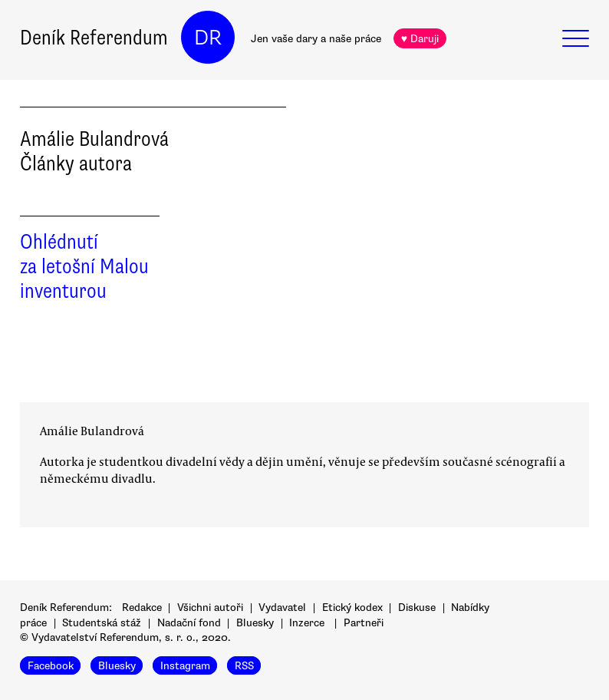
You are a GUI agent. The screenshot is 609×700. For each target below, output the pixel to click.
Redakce (142, 608)
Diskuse (417, 608)
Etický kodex (352, 608)
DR (208, 38)
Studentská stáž (102, 623)
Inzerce (307, 623)
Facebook (51, 666)
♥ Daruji (420, 39)
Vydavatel (282, 608)
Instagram (185, 666)
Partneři (364, 623)
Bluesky (255, 623)
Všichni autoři (210, 608)
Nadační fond (189, 623)
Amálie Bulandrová (92, 431)
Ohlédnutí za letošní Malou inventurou (84, 266)
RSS (244, 666)
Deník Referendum (94, 38)
